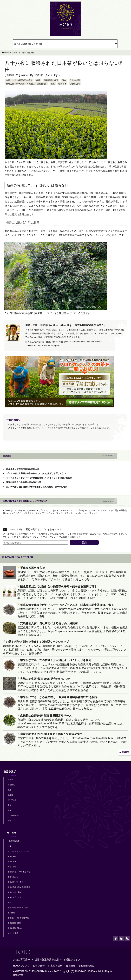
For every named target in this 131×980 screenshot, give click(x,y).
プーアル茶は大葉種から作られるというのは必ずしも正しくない (36, 473)
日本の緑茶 (75, 80)
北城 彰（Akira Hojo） (48, 75)
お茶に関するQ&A (15, 928)
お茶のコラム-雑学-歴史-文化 (19, 80)
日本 (64, 80)
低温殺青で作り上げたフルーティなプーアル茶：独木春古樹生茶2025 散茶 (66, 605)
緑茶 (38, 80)
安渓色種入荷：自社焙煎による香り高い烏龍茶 (48, 623)
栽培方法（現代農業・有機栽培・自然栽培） (27, 84)
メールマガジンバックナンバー (20, 851)
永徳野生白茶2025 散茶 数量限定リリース (44, 716)
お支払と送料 (55, 966)
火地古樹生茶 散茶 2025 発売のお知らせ (44, 679)
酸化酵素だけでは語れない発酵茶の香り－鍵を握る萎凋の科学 (57, 586)
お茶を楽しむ (13, 877)
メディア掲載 (13, 933)
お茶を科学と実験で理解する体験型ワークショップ (36, 642)
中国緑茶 (11, 785)
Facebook (39, 345)
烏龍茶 (10, 795)
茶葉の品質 (75, 84)
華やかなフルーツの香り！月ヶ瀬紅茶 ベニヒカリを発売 (54, 660)
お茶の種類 (12, 856)
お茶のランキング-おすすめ (18, 918)
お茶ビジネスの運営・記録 (18, 908)
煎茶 (53, 84)
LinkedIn (29, 345)
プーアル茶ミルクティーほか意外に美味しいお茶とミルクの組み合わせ (39, 478)
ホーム (7, 53)
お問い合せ (39, 966)
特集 (10, 846)
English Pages (87, 966)
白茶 (10, 810)
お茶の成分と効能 (15, 892)
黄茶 (10, 805)
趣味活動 (11, 913)
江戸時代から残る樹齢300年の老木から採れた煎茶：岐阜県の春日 (37, 487)
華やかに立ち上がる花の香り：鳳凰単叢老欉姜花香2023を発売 (57, 697)
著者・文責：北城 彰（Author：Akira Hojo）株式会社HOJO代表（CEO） (66, 325)
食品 (10, 902)
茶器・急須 (12, 867)
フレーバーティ (14, 815)
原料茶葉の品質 (51, 80)
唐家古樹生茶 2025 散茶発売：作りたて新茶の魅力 (50, 734)
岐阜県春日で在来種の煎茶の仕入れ (23, 469)
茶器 (10, 821)
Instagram (55, 345)
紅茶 (10, 790)
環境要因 (62, 84)
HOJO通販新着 (14, 841)
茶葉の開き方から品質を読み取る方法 (24, 482)
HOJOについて (21, 966)
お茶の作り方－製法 (16, 882)
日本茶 (10, 780)
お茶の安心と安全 (15, 897)
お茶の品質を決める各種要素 (19, 887)
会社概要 (71, 966)
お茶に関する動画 (15, 923)
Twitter (47, 345)
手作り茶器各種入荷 (31, 568)
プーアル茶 (12, 800)
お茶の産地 (12, 862)
